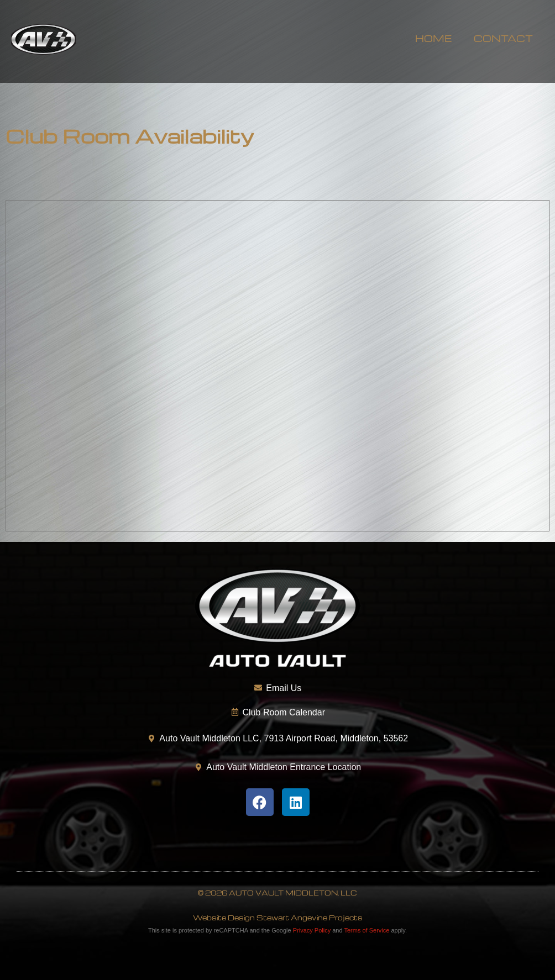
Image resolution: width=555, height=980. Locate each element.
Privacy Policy (312, 930)
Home (433, 38)
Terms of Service (366, 930)
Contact (503, 38)
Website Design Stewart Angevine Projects (278, 918)
